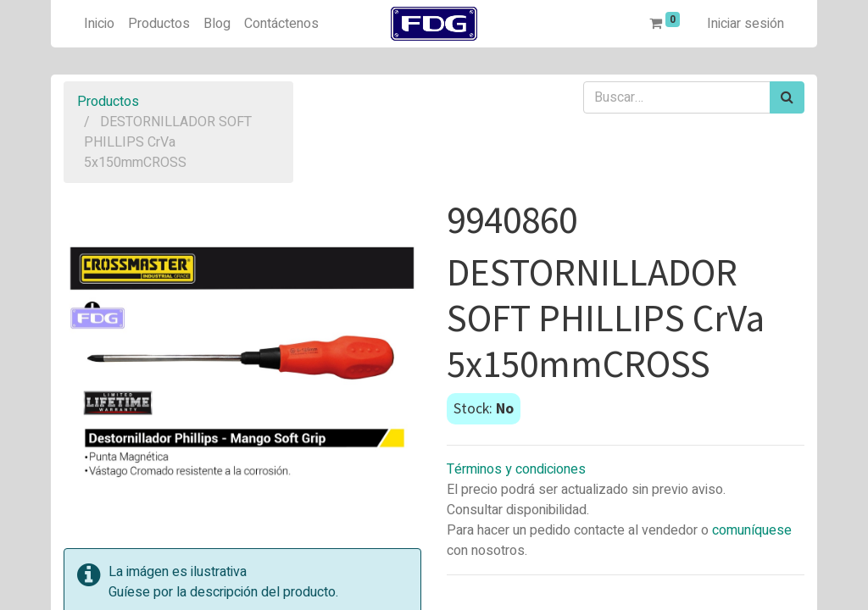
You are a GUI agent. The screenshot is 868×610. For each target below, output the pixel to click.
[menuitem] (99, 24)
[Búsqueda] (787, 97)
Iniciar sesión (746, 24)
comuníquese (752, 530)
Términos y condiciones (516, 469)
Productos (108, 102)
